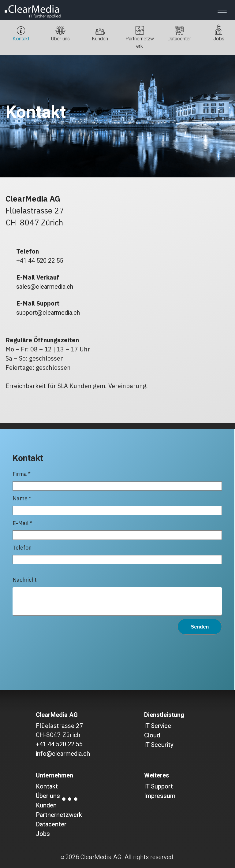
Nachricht (117, 596)
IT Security (159, 745)
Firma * (117, 480)
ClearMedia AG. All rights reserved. (127, 857)
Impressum (160, 796)
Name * (117, 505)
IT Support (159, 786)
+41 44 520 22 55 (40, 261)
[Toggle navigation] (222, 13)
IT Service (158, 726)
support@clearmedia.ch (48, 313)
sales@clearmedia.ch (45, 287)
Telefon (117, 554)
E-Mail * (117, 530)
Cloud (152, 735)
